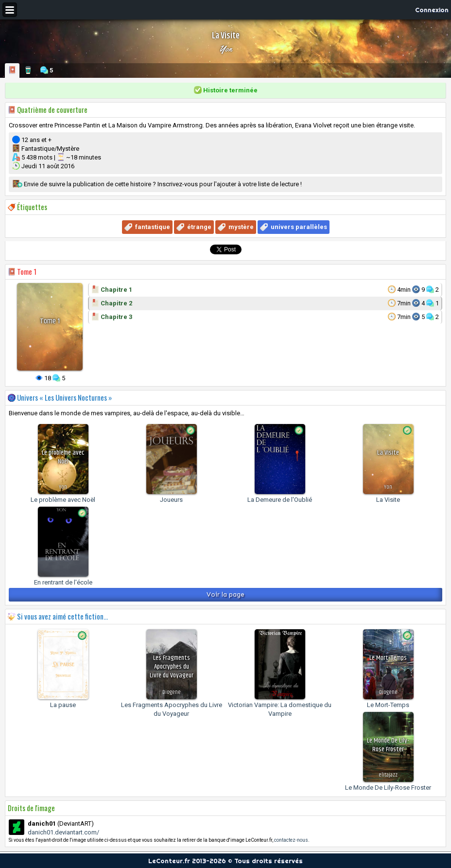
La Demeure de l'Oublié (280, 500)
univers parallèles (299, 227)
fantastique (153, 227)
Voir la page (225, 594)
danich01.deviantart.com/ (63, 832)
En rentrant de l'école (63, 582)
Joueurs (171, 500)
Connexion (432, 10)
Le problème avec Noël (63, 500)
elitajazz (388, 775)
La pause (63, 705)
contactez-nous (291, 840)
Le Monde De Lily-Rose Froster (388, 788)
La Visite (388, 500)
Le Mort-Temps (388, 705)
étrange (199, 227)
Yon (225, 49)
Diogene (172, 692)
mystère (241, 227)
